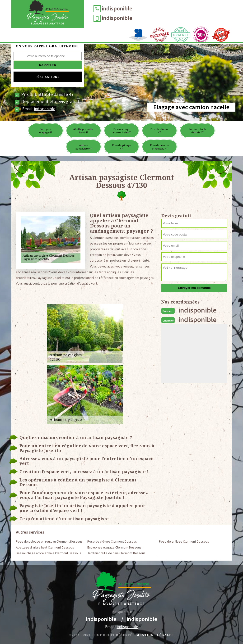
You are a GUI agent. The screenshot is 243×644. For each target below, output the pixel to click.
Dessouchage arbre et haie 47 (121, 131)
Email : (39, 109)
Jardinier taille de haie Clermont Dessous (116, 553)
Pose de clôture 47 (159, 131)
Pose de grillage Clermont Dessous (184, 541)
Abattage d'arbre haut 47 (84, 131)
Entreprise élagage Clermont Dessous (114, 547)
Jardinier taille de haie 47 (198, 131)
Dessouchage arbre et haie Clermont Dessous (49, 553)
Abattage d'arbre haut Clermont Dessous (45, 547)
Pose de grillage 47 (121, 147)
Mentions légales (155, 635)
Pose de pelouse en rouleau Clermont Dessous (49, 541)
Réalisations (48, 77)
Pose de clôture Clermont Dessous (112, 541)
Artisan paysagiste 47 (84, 147)
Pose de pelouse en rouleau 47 (160, 147)
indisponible (117, 8)
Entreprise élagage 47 (46, 131)
